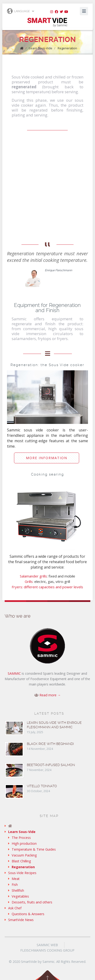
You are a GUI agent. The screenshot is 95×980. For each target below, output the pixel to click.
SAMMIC (14, 673)
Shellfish (18, 890)
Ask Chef (15, 908)
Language (18, 11)
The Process (21, 838)
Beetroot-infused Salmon (51, 765)
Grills (29, 581)
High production (24, 843)
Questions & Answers (28, 914)
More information (47, 458)
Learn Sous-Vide (41, 48)
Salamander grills (33, 576)
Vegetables (20, 896)
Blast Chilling (21, 861)
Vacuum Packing (24, 855)
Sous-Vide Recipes (22, 873)
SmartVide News (21, 920)
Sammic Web (47, 945)
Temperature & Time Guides (34, 849)
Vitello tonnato (42, 786)
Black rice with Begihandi (50, 744)
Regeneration (67, 48)
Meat (16, 879)
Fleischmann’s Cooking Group (47, 950)
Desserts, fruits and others (32, 902)
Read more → (50, 695)
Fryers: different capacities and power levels (47, 587)
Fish (15, 885)
